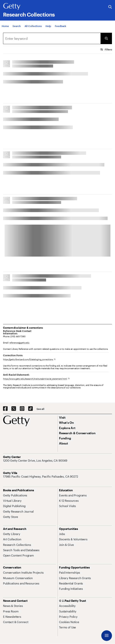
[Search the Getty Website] (110, 7)
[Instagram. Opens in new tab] (22, 409)
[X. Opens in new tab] (14, 409)
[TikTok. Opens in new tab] (30, 409)
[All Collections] (33, 26)
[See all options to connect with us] (40, 409)
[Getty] (12, 7)
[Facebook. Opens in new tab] (5, 409)
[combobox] (52, 38)
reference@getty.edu (19, 343)
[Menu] (107, 636)
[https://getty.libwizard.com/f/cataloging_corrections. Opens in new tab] (29, 359)
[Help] (48, 26)
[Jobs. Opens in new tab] (62, 534)
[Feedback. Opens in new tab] (60, 26)
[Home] (5, 26)
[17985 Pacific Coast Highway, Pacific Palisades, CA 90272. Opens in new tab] (41, 476)
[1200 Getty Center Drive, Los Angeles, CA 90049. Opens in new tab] (36, 460)
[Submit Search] (106, 38)
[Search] (17, 26)
